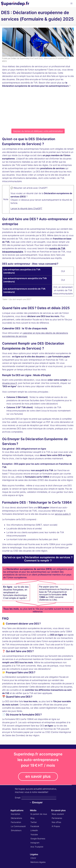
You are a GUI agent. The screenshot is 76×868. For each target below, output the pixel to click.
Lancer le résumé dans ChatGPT (26, 208)
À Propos (56, 826)
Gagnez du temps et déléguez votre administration (38, 131)
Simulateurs (16, 830)
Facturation (16, 822)
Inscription (16, 814)
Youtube (34, 834)
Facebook (35, 826)
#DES (4, 61)
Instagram (35, 843)
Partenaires (57, 818)
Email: (18, 798)
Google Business (38, 839)
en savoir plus (38, 776)
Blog (32, 818)
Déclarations (16, 818)
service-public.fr (63, 514)
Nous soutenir (58, 814)
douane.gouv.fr (10, 383)
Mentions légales (38, 862)
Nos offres (56, 822)
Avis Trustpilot (37, 847)
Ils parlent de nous (39, 814)
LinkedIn (34, 830)
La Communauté (18, 826)
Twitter (34, 822)
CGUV (33, 858)
